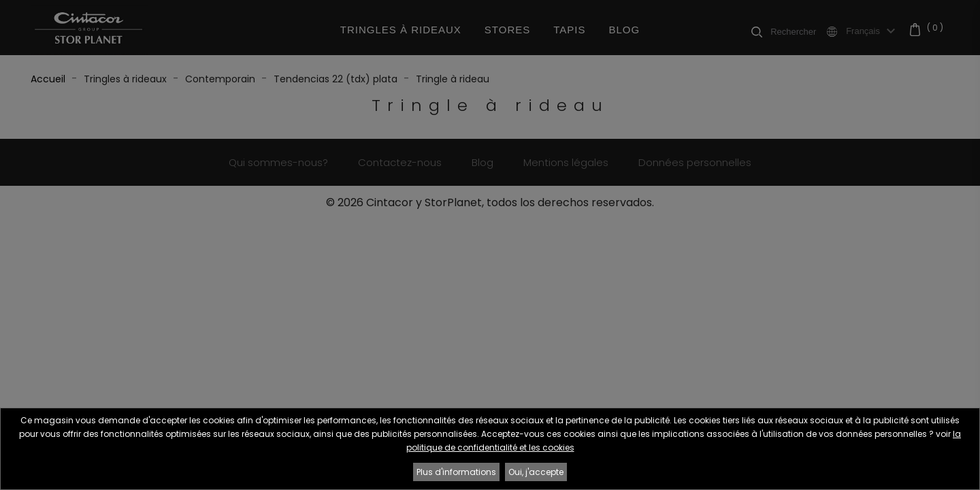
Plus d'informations (456, 472)
